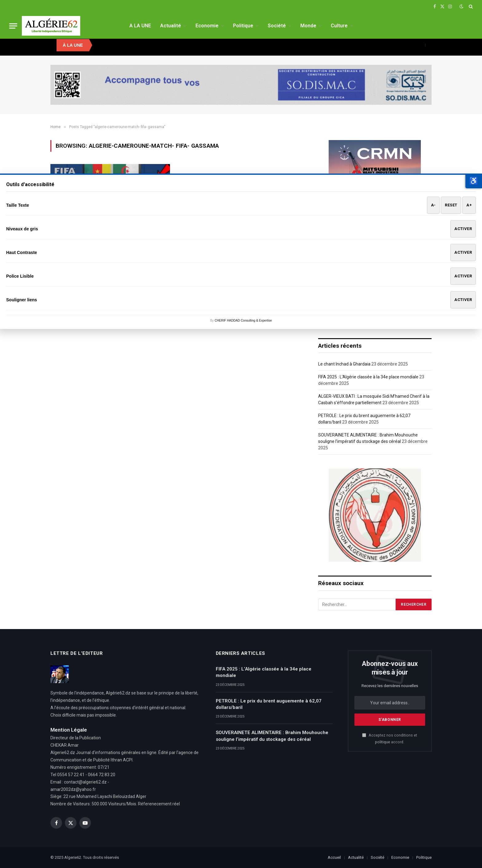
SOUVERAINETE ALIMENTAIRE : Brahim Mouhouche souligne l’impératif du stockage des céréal (272, 736)
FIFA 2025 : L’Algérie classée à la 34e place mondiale (368, 377)
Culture (339, 26)
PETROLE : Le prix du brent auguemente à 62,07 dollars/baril (269, 704)
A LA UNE (140, 26)
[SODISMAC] (241, 85)
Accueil (334, 857)
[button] (474, 181)
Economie (207, 26)
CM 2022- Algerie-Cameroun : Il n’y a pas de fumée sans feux (107, 244)
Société (277, 26)
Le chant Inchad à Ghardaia (344, 364)
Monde (308, 26)
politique (383, 742)
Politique (243, 26)
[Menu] (13, 26)
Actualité (171, 26)
